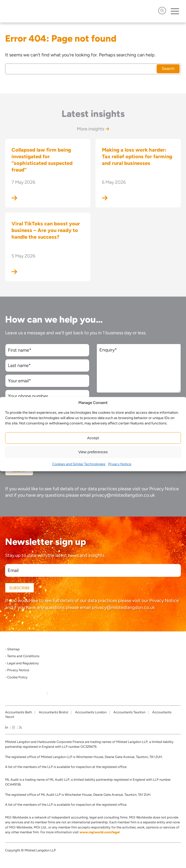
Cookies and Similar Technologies (79, 464)
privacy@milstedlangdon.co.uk (123, 495)
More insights (93, 129)
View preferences (93, 452)
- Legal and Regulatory (22, 663)
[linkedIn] (7, 728)
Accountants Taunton (129, 712)
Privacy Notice (120, 464)
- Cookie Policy (16, 677)
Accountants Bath (19, 712)
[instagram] (13, 728)
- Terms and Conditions (22, 656)
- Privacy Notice (17, 670)
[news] (20, 728)
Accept (93, 438)
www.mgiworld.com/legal (100, 832)
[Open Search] (162, 11)
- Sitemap (12, 649)
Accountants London (91, 712)
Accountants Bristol (54, 712)
